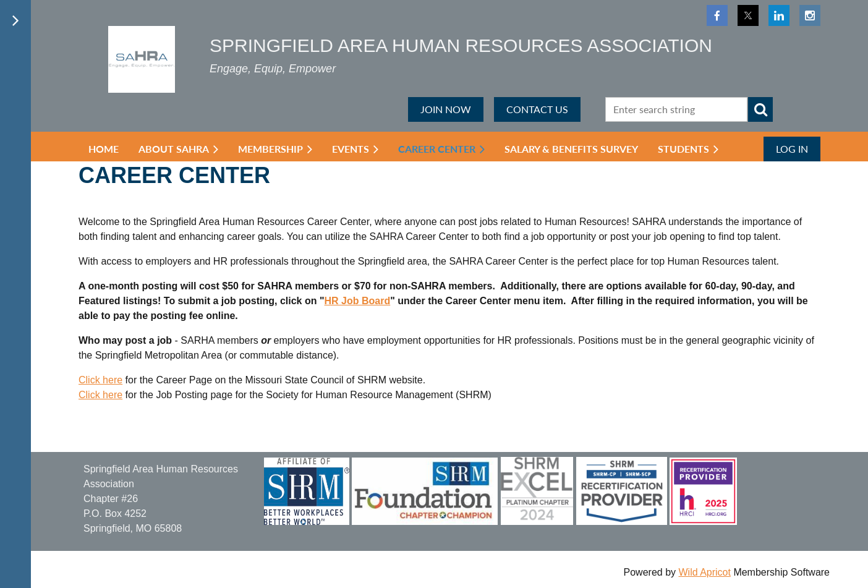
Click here (100, 380)
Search (760, 109)
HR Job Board (358, 301)
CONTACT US (537, 109)
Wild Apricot (704, 572)
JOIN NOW (446, 109)
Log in (792, 149)
